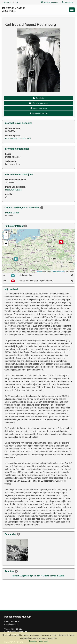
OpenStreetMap (59, 271)
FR (13, 2)
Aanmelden (68, 2)
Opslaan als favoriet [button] (38, 113)
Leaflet (39, 271)
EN (4, 2)
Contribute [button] (39, 98)
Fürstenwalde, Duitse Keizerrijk (18, 139)
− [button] (6, 237)
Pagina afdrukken (39, 108)
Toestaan (33, 641)
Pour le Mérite (12, 213)
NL (9, 2)
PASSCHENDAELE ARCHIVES (14, 10)
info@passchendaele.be (17, 632)
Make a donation (50, 2)
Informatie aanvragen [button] (39, 103)
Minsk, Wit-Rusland (13, 190)
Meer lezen (43, 641)
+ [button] (6, 233)
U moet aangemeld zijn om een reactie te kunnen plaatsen (38, 576)
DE (17, 2)
